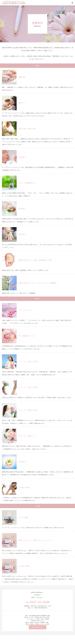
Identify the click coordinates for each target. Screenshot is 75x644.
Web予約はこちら (38, 627)
